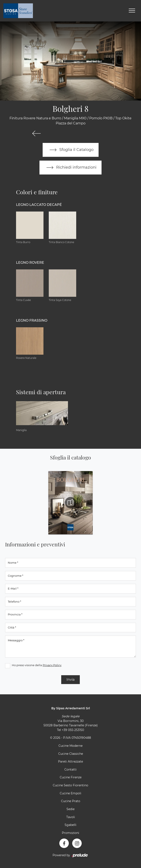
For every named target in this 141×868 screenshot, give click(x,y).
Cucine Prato (71, 801)
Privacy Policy (52, 665)
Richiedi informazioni (70, 168)
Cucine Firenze (71, 777)
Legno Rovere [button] (30, 263)
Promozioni (70, 833)
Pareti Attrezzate (70, 761)
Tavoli (71, 817)
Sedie (70, 809)
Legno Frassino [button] (32, 320)
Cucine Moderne (70, 746)
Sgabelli (70, 825)
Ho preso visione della (37, 665)
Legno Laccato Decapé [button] (39, 205)
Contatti (70, 769)
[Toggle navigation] (132, 11)
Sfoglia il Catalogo (71, 150)
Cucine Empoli (70, 793)
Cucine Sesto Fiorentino (70, 785)
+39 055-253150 (73, 730)
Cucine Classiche (71, 754)
